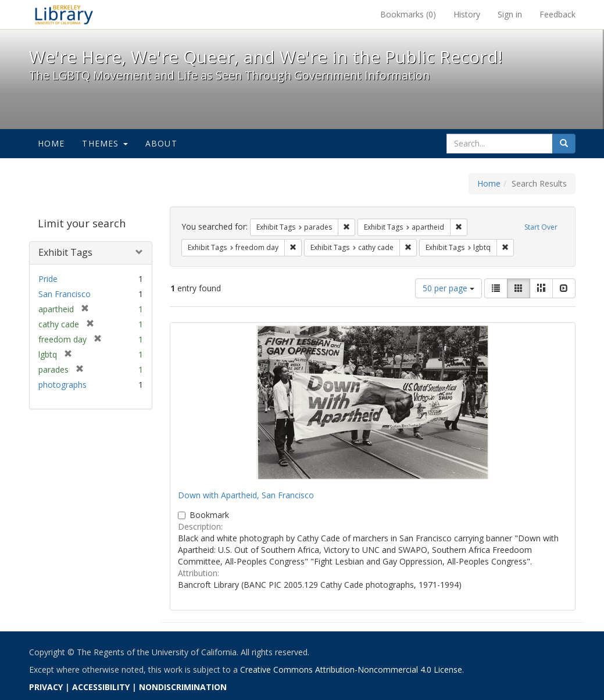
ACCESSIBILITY (101, 687)
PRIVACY (46, 687)
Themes (105, 143)
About (161, 143)
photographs (62, 385)
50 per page (448, 288)
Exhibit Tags (65, 252)
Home (51, 143)
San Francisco (65, 294)
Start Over (541, 227)
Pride (48, 279)
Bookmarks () (408, 14)
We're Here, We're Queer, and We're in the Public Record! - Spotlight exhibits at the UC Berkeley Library (64, 15)
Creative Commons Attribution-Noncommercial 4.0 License (351, 669)
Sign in (510, 14)
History (467, 14)
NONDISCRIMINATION (183, 687)
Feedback (557, 14)
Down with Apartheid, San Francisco (246, 495)
